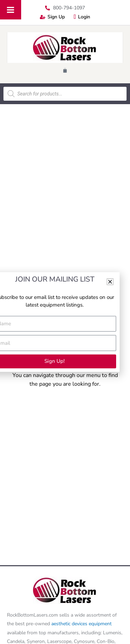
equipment (100, 624)
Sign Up (52, 17)
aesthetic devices (70, 624)
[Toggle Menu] (11, 10)
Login (82, 17)
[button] (110, 282)
